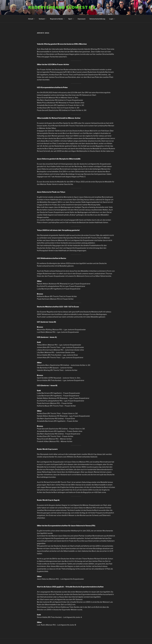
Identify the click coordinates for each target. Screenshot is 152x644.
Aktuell (32, 19)
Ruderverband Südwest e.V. (63, 7)
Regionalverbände (57, 19)
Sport (71, 19)
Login (112, 19)
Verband (43, 19)
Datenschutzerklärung (97, 19)
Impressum (82, 19)
